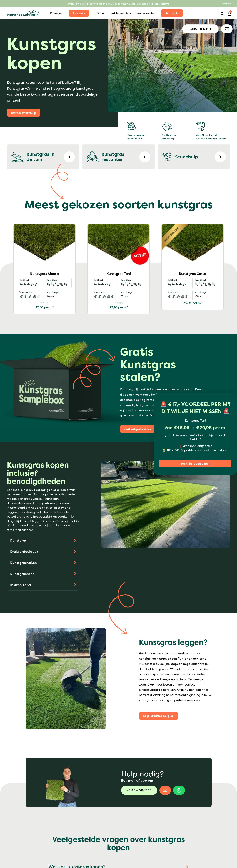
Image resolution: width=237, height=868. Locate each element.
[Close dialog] (234, 396)
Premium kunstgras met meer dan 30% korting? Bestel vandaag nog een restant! (119, 4)
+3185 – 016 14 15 (200, 29)
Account (227, 3)
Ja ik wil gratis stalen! (138, 429)
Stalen (101, 13)
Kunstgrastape (22, 574)
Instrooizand (21, 585)
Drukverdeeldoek (24, 552)
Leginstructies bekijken (158, 716)
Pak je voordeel (195, 464)
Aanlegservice (146, 13)
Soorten (78, 13)
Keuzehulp (172, 13)
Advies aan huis (121, 13)
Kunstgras (56, 13)
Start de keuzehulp (24, 113)
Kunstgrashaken (24, 563)
